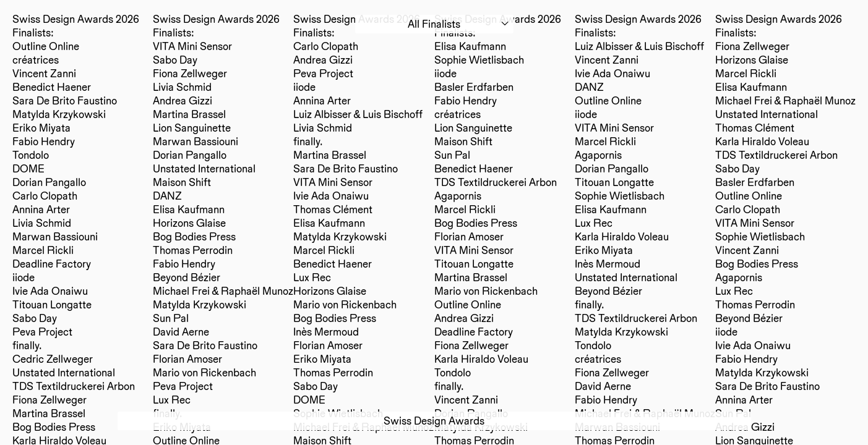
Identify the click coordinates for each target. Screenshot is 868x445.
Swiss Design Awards (434, 421)
